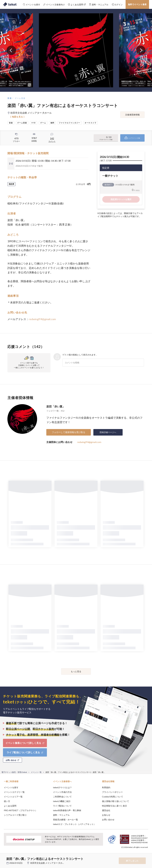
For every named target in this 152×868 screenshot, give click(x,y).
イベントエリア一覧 (13, 797)
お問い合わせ (108, 820)
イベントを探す (11, 787)
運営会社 (106, 810)
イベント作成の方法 (62, 792)
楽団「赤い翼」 (56, 406)
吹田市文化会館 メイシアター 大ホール (48, 863)
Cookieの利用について (113, 797)
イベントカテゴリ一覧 (14, 792)
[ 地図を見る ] (17, 117)
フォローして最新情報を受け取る (69, 432)
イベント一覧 (36, 772)
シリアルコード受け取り (15, 815)
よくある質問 (10, 806)
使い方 (7, 801)
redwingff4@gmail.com (42, 319)
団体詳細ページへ (108, 432)
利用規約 (106, 787)
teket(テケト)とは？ (62, 787)
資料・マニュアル (61, 815)
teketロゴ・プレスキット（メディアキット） (74, 824)
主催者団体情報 (132, 115)
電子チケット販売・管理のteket (14, 772)
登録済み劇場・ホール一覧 (65, 820)
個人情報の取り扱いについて (115, 801)
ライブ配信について (62, 806)
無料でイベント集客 (137, 4)
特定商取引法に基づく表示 (114, 806)
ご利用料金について (62, 797)
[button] (4, 857)
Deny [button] (127, 853)
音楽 (10, 98)
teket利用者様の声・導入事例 (67, 810)
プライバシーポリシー (112, 792)
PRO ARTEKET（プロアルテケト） (20, 810)
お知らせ (106, 815)
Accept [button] (142, 853)
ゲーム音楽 (20, 98)
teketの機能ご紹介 (62, 801)
